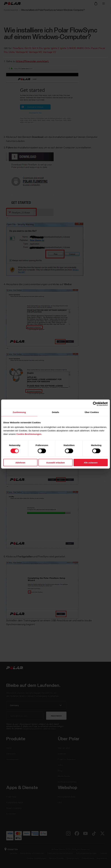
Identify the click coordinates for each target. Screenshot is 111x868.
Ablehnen (20, 462)
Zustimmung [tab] (19, 412)
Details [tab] (55, 412)
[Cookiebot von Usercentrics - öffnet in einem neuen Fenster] (95, 404)
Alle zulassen (91, 462)
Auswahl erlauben (55, 462)
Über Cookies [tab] (92, 412)
